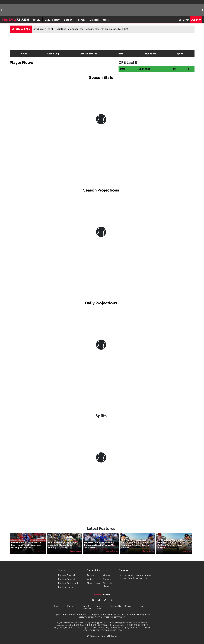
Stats (120, 54)
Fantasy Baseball (67, 579)
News (24, 54)
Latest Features (88, 54)
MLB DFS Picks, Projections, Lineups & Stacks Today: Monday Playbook (63, 545)
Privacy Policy (99, 607)
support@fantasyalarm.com (134, 578)
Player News (93, 583)
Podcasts (108, 579)
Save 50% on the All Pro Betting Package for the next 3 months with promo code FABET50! (81, 29)
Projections (150, 54)
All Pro (196, 20)
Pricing (90, 575)
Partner (71, 606)
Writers (90, 579)
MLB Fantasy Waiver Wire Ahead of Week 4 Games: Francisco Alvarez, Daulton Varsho (136, 544)
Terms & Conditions (86, 607)
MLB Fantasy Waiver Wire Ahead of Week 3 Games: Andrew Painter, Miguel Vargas (171, 544)
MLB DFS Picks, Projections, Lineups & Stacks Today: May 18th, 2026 (100, 545)
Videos (106, 575)
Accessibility (116, 606)
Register (128, 606)
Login (186, 20)
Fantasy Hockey (66, 587)
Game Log (53, 54)
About (56, 606)
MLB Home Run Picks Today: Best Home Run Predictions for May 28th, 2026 (26, 545)
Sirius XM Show (108, 585)
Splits (180, 54)
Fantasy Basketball (68, 583)
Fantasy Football (67, 575)
